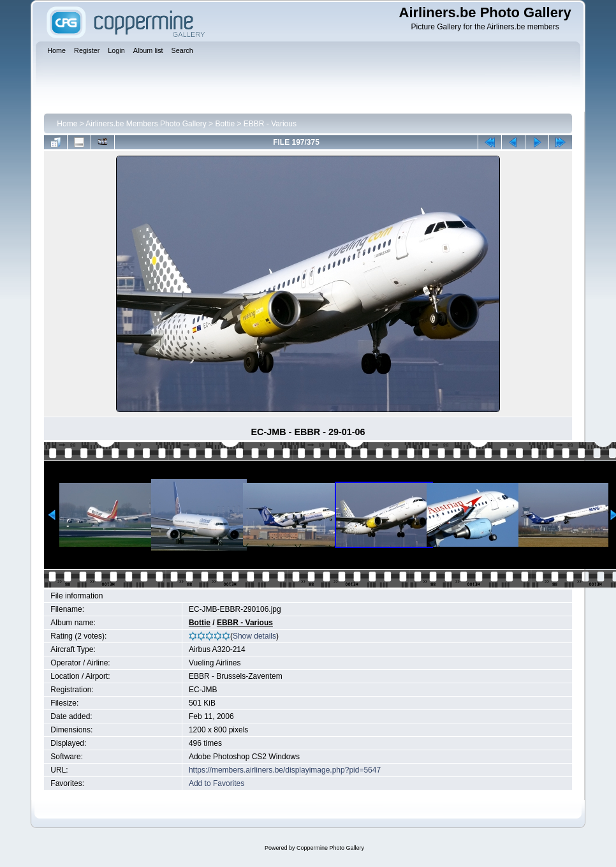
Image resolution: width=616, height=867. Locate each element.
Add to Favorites (216, 783)
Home (67, 124)
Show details (254, 636)
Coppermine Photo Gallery (330, 848)
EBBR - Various (270, 124)
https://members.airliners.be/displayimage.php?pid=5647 (285, 770)
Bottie (225, 124)
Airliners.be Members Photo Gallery (146, 124)
